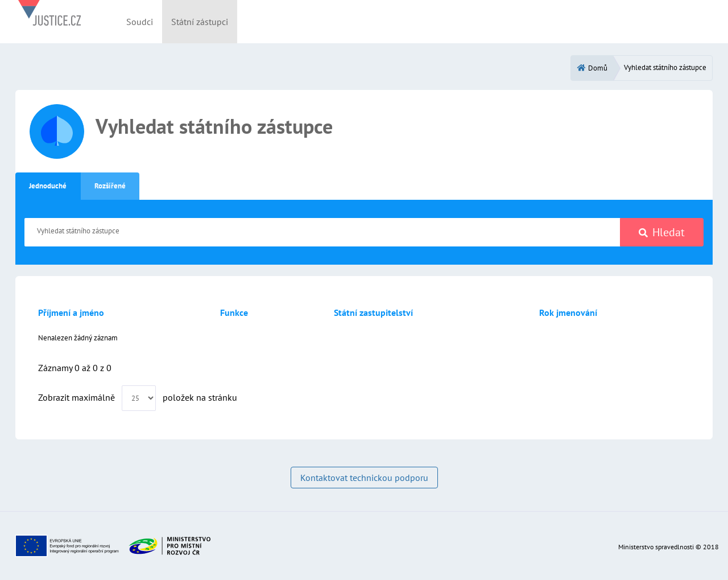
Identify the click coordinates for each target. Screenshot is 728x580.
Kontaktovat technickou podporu (364, 478)
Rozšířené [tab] (110, 186)
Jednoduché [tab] (48, 186)
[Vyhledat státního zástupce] (322, 232)
